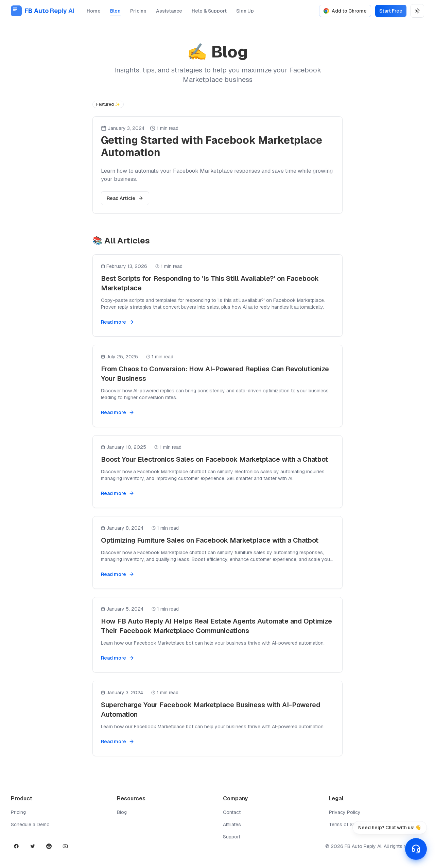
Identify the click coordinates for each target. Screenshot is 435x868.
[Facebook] (16, 846)
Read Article (125, 198)
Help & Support (209, 12)
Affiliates (232, 824)
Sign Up (245, 12)
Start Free (391, 11)
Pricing (138, 12)
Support (232, 837)
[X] (33, 846)
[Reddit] (49, 846)
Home (94, 12)
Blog (115, 12)
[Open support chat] (416, 849)
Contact (232, 812)
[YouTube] (65, 846)
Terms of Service (348, 824)
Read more (118, 322)
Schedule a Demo (30, 824)
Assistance (169, 12)
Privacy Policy (345, 812)
